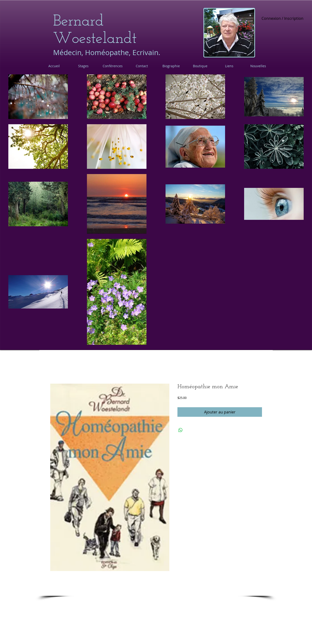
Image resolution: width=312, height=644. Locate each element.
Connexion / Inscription (282, 18)
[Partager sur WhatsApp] (181, 430)
